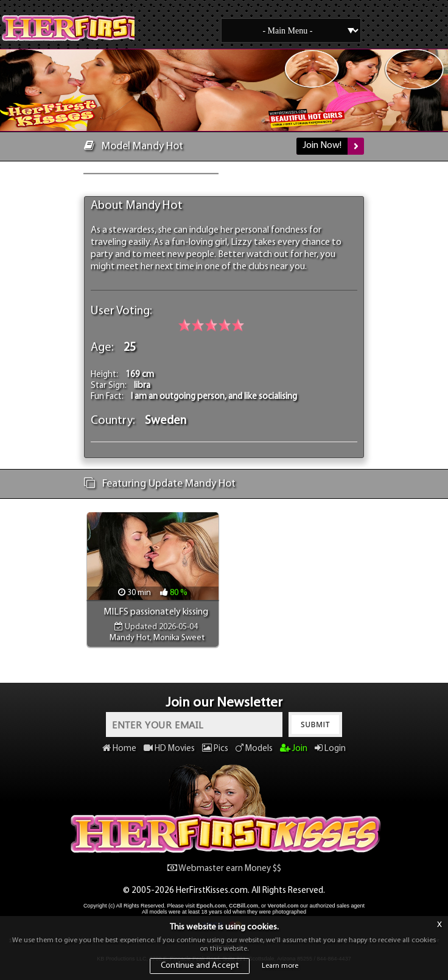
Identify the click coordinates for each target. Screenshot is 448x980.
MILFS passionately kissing (156, 612)
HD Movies (169, 749)
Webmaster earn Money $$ (224, 869)
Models (254, 749)
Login (330, 749)
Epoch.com (211, 906)
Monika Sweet (179, 638)
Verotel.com (283, 906)
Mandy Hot (130, 638)
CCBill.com (243, 906)
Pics (215, 749)
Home (119, 749)
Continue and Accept (200, 966)
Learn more (280, 966)
